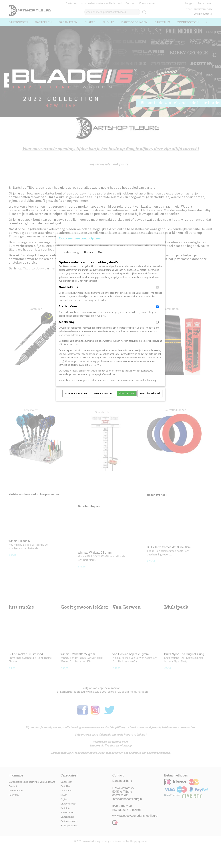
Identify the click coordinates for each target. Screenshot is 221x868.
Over (101, 257)
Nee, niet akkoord (150, 398)
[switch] (157, 292)
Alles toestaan (127, 398)
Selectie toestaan (104, 398)
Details (88, 257)
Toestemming (70, 257)
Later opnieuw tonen (76, 398)
